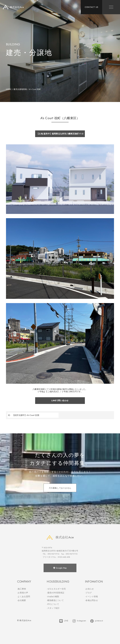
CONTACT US (91, 7)
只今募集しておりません (60, 488)
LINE (64, 621)
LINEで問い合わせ (60, 401)
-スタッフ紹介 (53, 608)
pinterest (97, 621)
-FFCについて (53, 604)
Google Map (60, 568)
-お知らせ (89, 589)
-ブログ (88, 593)
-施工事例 (22, 589)
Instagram (79, 621)
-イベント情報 (91, 596)
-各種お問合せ (91, 600)
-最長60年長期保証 (55, 593)
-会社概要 (22, 600)
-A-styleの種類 (53, 596)
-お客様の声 (23, 593)
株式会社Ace (60, 537)
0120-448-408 (64, 557)
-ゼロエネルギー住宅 (56, 589)
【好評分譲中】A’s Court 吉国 (23, 415)
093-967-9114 (53, 554)
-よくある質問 (24, 596)
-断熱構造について (55, 600)
